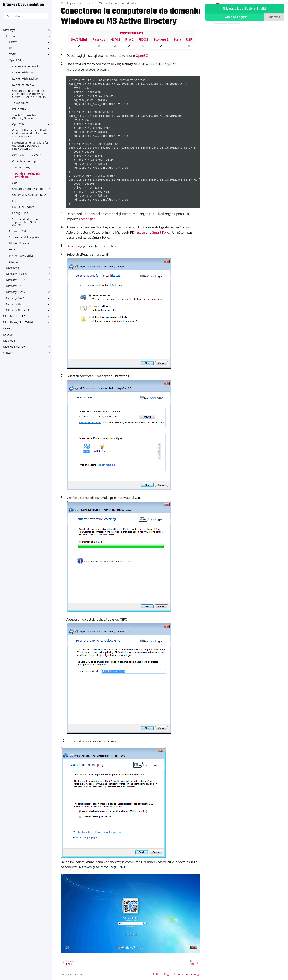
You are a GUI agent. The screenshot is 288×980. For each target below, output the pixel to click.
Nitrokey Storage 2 (18, 310)
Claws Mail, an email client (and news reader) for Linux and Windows (30, 133)
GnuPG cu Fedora (23, 207)
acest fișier (87, 219)
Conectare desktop (24, 161)
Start (177, 39)
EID (14, 201)
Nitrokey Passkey (17, 274)
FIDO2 (13, 42)
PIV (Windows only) (21, 255)
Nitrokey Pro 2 (15, 298)
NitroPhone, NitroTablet (18, 322)
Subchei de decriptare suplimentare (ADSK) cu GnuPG (27, 222)
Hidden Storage (19, 243)
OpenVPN (18, 124)
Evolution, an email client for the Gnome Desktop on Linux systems (30, 146)
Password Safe (18, 231)
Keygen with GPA (23, 72)
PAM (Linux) (23, 167)
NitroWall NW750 (14, 347)
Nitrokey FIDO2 (16, 280)
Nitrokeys (9, 30)
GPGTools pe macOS (25, 155)
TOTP (12, 54)
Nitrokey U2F (14, 286)
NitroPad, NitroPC (14, 316)
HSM (12, 249)
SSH (15, 183)
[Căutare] (26, 16)
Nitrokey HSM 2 (16, 292)
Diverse (14, 262)
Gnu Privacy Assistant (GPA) (30, 195)
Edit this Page (162, 974)
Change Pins (20, 213)
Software (9, 353)
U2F (11, 48)
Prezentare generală (25, 66)
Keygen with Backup (25, 79)
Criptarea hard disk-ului (27, 189)
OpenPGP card (18, 60)
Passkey (99, 39)
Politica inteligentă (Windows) (27, 175)
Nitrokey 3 (13, 268)
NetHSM (8, 334)
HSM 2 (115, 39)
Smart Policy (161, 232)
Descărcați (74, 246)
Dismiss (274, 17)
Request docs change (187, 974)
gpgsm (141, 232)
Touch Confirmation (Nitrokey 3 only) (25, 116)
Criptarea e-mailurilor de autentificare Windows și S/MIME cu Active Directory (29, 94)
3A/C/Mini (79, 39)
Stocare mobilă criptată (24, 237)
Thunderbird (20, 103)
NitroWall (9, 341)
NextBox (8, 328)
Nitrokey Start (15, 304)
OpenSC (142, 56)
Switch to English (235, 17)
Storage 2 (161, 39)
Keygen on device (23, 85)
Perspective (19, 109)
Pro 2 (129, 39)
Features (12, 36)
